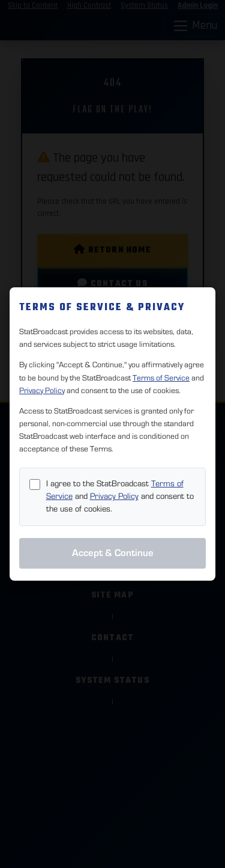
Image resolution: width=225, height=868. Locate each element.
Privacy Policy (42, 391)
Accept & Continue (113, 553)
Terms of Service (161, 378)
